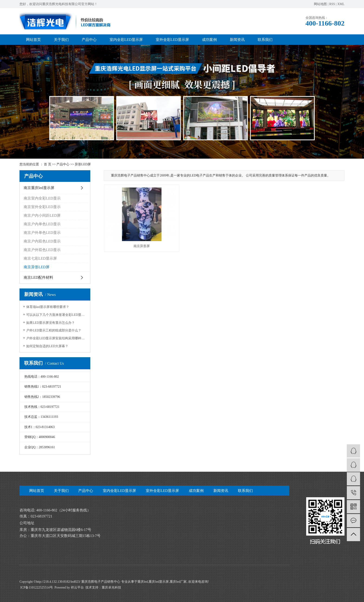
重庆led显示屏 (159, 582)
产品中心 (89, 40)
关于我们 (61, 40)
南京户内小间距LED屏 (42, 215)
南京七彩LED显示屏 (40, 258)
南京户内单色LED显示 (42, 224)
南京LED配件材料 (38, 277)
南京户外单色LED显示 (42, 233)
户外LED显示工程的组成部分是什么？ (54, 330)
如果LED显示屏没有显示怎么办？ (50, 323)
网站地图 (320, 4)
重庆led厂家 (178, 582)
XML (341, 4)
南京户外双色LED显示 (42, 250)
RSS (332, 4)
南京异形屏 (142, 246)
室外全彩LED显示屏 (172, 40)
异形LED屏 (83, 164)
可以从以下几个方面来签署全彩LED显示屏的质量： (57, 315)
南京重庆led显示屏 (39, 188)
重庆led (143, 582)
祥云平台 (77, 587)
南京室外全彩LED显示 (42, 207)
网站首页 (33, 40)
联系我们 (265, 40)
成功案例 (209, 40)
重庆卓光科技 (111, 587)
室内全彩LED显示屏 (126, 40)
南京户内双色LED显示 (42, 241)
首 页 (48, 164)
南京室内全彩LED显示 (42, 198)
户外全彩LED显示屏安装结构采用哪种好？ (57, 338)
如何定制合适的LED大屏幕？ (47, 346)
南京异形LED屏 (37, 267)
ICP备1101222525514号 (37, 587)
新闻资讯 (237, 40)
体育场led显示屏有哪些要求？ (48, 307)
